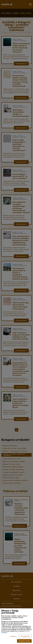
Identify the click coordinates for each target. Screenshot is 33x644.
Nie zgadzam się (25, 636)
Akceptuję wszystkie (24, 641)
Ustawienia (13, 636)
